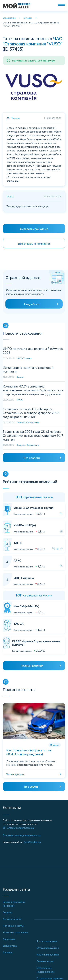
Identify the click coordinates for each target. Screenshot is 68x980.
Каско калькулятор (48, 954)
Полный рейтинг (32, 666)
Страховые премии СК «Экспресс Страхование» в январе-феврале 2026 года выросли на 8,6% (31, 413)
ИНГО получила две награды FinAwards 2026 (33, 351)
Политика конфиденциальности (22, 835)
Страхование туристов (50, 978)
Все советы (32, 786)
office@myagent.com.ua (20, 828)
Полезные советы (13, 926)
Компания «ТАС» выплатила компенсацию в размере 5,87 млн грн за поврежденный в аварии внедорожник (33, 390)
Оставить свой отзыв (34, 229)
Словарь (8, 952)
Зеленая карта (45, 961)
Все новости (32, 458)
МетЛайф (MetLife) (26, 606)
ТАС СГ (20, 400)
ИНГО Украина (24, 358)
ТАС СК (19, 624)
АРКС (17, 560)
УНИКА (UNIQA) (25, 525)
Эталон (20, 377)
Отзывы (7, 912)
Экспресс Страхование (28, 422)
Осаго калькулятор (48, 948)
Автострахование (47, 941)
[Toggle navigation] (61, 6)
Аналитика (9, 939)
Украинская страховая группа (33, 508)
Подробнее (32, 304)
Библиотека (10, 946)
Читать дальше (15, 774)
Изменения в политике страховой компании (28, 369)
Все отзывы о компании (34, 244)
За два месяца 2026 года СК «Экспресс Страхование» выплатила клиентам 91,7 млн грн (33, 435)
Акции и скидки (12, 919)
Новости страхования (15, 932)
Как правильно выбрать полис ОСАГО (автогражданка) (29, 752)
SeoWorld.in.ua (32, 842)
